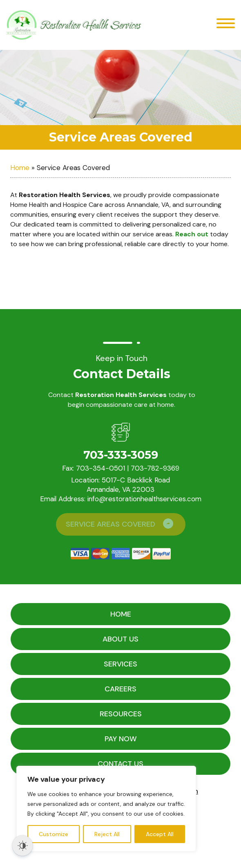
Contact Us (120, 764)
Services (120, 664)
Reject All (107, 834)
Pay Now (121, 739)
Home (20, 168)
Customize (54, 834)
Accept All (160, 834)
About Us (120, 639)
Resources (121, 714)
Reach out (192, 234)
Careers (120, 689)
